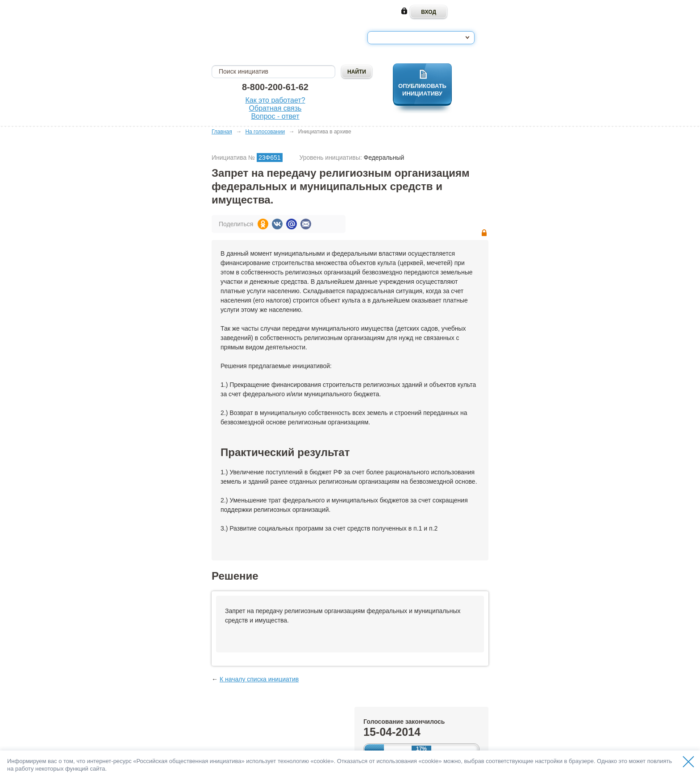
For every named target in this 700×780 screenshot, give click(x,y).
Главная (222, 132)
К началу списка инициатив (259, 679)
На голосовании (265, 132)
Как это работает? (275, 100)
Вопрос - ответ (275, 116)
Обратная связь (275, 108)
